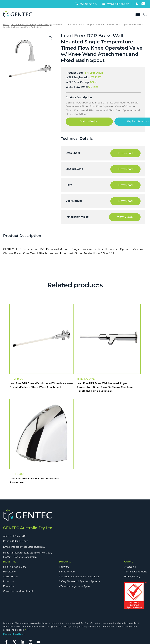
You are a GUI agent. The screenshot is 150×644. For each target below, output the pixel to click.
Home (6, 25)
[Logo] (19, 15)
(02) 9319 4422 (20, 541)
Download (126, 153)
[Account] (137, 4)
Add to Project (89, 121)
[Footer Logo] (28, 515)
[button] (50, 38)
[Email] (143, 4)
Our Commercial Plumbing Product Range (31, 25)
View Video (125, 217)
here (27, 630)
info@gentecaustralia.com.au (28, 547)
